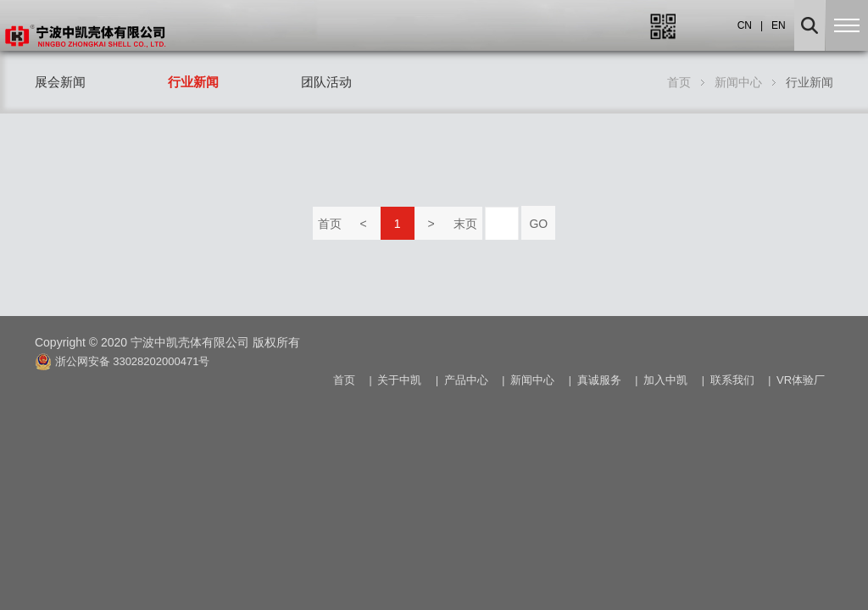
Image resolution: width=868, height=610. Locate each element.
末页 (465, 224)
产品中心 (466, 380)
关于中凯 (399, 380)
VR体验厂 (801, 380)
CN (745, 25)
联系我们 (732, 380)
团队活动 (326, 82)
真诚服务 (599, 380)
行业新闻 (193, 82)
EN (779, 25)
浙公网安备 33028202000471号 (122, 361)
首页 (330, 224)
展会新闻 (60, 82)
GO (538, 224)
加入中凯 (665, 380)
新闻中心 (738, 82)
